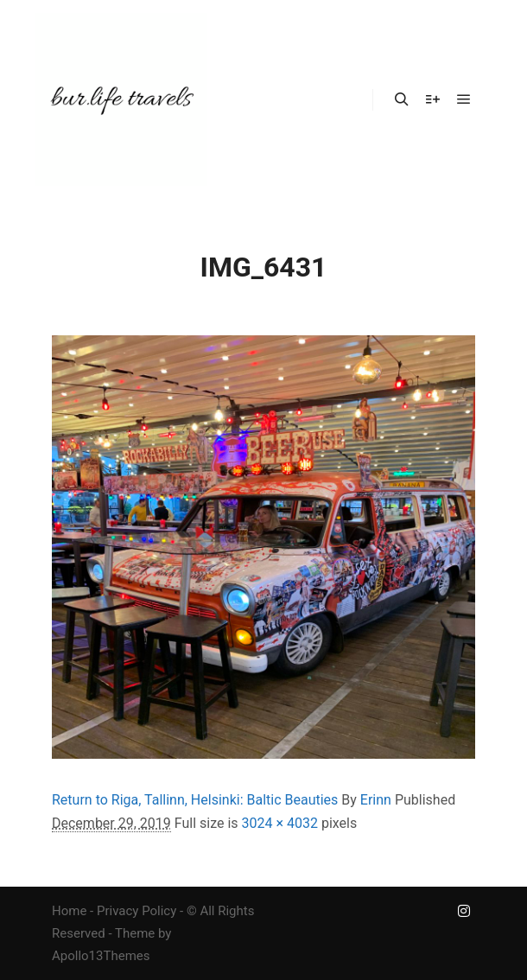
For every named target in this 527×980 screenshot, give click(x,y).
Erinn (376, 800)
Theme (135, 933)
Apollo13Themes (101, 956)
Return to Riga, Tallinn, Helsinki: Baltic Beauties (195, 800)
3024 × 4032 (280, 823)
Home (69, 911)
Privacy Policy (137, 911)
